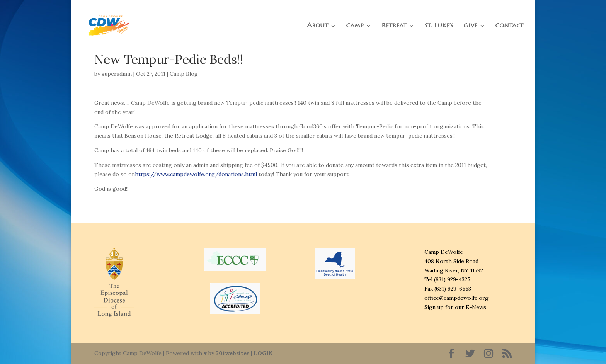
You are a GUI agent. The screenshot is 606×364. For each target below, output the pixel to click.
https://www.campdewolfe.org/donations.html (196, 174)
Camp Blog (184, 74)
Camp (355, 26)
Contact (509, 26)
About (317, 26)
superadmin (117, 74)
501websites (232, 353)
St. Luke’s (439, 26)
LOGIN (263, 353)
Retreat (394, 26)
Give (470, 26)
